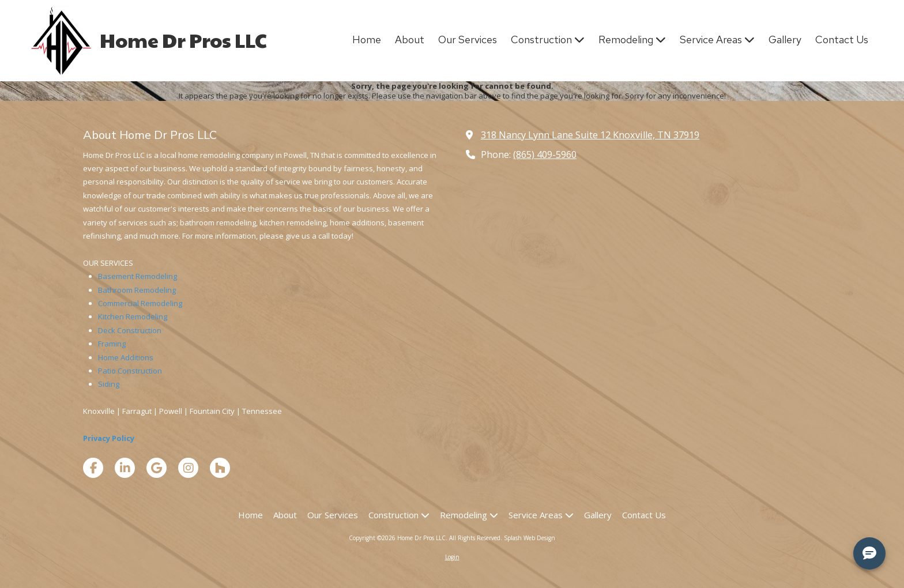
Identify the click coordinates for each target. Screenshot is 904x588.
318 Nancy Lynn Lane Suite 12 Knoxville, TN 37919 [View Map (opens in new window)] (590, 135)
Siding (109, 384)
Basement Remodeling (138, 276)
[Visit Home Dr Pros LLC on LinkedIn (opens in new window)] (125, 468)
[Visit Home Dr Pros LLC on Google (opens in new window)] (157, 468)
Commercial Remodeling (140, 303)
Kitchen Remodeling (133, 316)
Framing (112, 344)
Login (452, 557)
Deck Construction (130, 330)
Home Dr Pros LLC (183, 40)
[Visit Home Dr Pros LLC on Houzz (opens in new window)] (220, 468)
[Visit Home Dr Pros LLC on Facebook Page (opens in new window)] (93, 468)
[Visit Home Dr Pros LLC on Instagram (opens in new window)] (188, 468)
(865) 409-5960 (545, 154)
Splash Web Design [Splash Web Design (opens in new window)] (530, 538)
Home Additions (126, 357)
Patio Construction (130, 371)
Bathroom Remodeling (137, 290)
